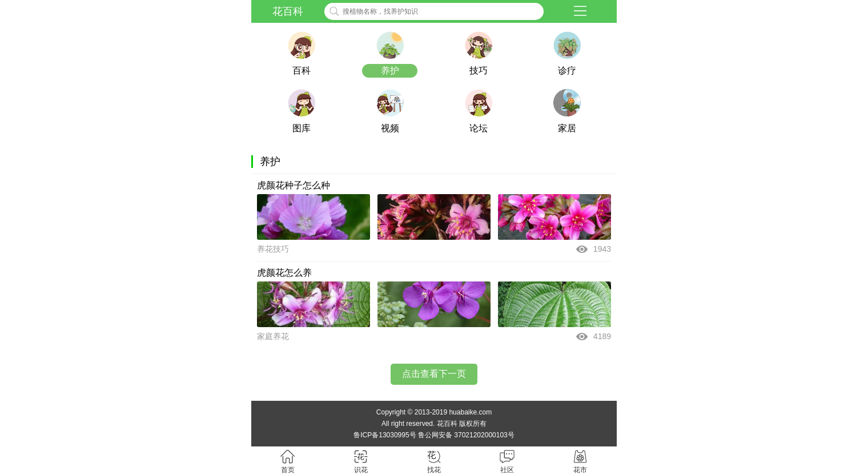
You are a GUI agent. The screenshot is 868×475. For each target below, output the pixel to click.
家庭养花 (273, 336)
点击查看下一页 (434, 374)
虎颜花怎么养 (284, 273)
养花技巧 (273, 249)
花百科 (288, 11)
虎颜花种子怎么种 (294, 185)
